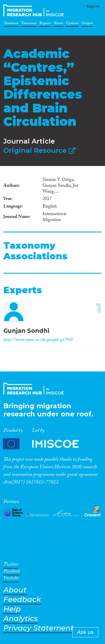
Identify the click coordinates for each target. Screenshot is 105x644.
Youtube (11, 579)
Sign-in (93, 6)
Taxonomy (29, 24)
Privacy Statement (39, 628)
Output (87, 24)
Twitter (11, 565)
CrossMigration (35, 10)
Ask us (85, 632)
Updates (72, 24)
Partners (46, 444)
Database (11, 24)
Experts (45, 24)
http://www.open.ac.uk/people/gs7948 (38, 340)
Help (12, 609)
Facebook (12, 572)
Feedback (22, 600)
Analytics (21, 619)
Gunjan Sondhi (26, 331)
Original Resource (39, 150)
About (59, 24)
